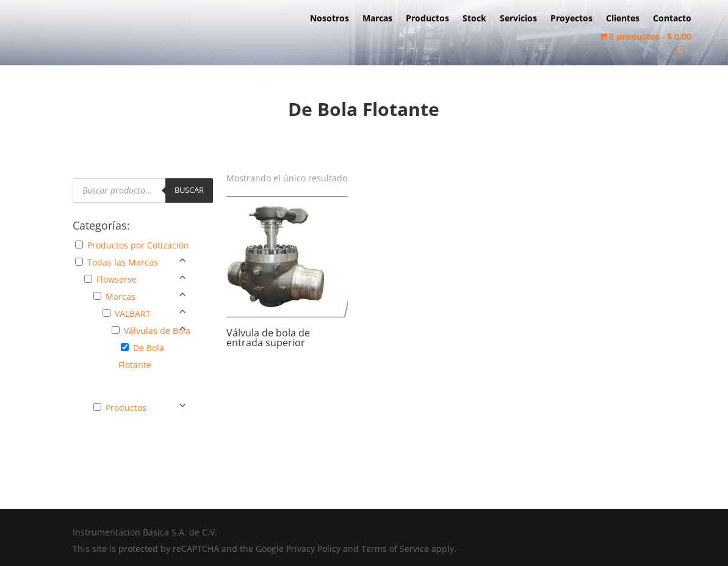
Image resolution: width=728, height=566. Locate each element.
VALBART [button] (133, 314)
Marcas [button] (121, 296)
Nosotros (330, 19)
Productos (427, 19)
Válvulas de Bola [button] (157, 331)
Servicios (518, 19)
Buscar (189, 190)
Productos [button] (126, 408)
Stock (474, 19)
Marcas (377, 19)
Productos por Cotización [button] (138, 245)
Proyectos (571, 19)
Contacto (672, 19)
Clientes (623, 19)
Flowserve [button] (117, 279)
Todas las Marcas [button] (123, 262)
